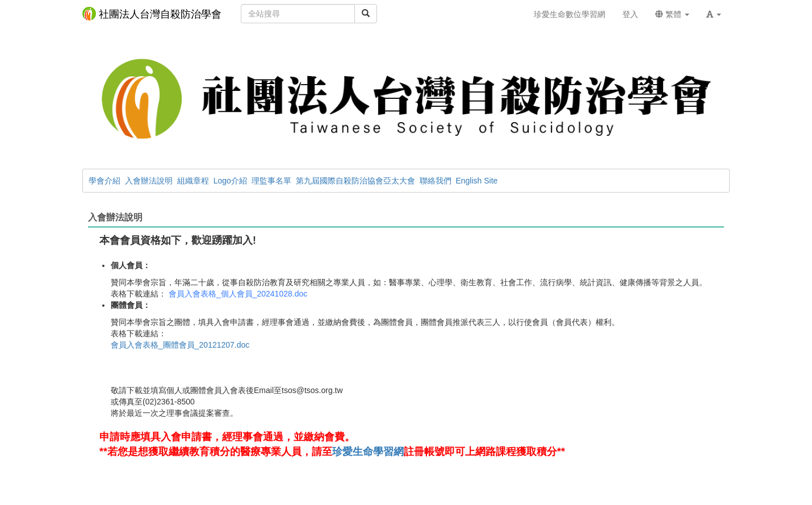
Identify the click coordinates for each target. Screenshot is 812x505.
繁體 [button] (672, 14)
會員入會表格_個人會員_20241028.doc (238, 294)
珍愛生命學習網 (368, 452)
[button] (714, 14)
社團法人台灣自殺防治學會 (152, 14)
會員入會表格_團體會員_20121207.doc (180, 345)
